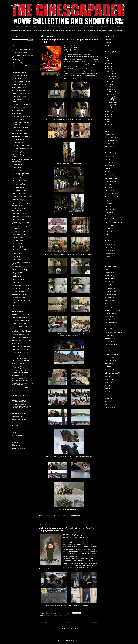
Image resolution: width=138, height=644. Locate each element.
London (107, 263)
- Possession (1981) (18, 247)
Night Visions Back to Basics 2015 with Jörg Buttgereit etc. (22, 367)
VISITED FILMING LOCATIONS (33, 26)
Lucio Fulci (108, 269)
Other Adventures (110, 313)
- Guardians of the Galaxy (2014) (22, 149)
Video (107, 401)
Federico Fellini (110, 194)
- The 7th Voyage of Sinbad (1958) (22, 49)
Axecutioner (109, 147)
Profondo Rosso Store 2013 (20, 334)
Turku (107, 392)
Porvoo (107, 326)
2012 (109, 122)
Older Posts (95, 622)
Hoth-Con (108, 228)
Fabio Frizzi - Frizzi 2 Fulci (20, 353)
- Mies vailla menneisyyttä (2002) (22, 216)
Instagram (108, 42)
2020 (109, 63)
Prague (65, 518)
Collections (108, 175)
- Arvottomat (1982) (18, 69)
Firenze (107, 203)
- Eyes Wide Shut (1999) (20, 130)
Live (106, 257)
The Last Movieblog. (18, 436)
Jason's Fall (109, 238)
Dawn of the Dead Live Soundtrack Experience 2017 (21, 401)
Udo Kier (108, 395)
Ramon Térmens (110, 335)
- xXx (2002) (16, 305)
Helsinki (107, 225)
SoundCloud (16, 423)
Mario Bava (109, 282)
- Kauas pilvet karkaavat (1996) (21, 196)
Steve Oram (109, 370)
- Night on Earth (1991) (19, 235)
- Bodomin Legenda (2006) (20, 84)
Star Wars (108, 367)
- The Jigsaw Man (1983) (20, 190)
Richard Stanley (110, 345)
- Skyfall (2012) (17, 267)
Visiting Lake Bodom (18, 343)
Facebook (108, 39)
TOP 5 (107, 386)
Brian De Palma (110, 162)
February (112, 92)
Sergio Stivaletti (110, 357)
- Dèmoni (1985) (17, 113)
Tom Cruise (109, 379)
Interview (108, 232)
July (110, 81)
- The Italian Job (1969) (19, 184)
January (111, 95)
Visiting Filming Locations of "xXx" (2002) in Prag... (115, 98)
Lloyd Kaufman (110, 260)
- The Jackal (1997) (18, 187)
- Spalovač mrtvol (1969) (20, 270)
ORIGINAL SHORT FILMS (72, 26)
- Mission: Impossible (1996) (21, 219)
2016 (109, 111)
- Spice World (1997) (18, 279)
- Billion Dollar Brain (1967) (20, 75)
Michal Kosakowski (111, 288)
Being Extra (109, 150)
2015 (109, 114)
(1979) (19, 276)
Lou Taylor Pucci (110, 266)
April (110, 87)
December (112, 74)
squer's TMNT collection (19, 420)
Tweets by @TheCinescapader (114, 52)
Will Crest (108, 404)
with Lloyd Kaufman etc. (19, 328)
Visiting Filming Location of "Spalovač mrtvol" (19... (114, 105)
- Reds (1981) (16, 256)
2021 (109, 61)
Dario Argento (109, 181)
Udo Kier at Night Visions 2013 (21, 323)
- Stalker (15, 276)
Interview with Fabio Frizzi (20, 349)
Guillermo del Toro (111, 219)
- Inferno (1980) (17, 178)
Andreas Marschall (111, 137)
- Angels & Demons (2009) (20, 66)
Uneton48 (108, 398)
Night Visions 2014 (18, 356)
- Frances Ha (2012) (18, 140)
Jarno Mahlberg (19, 445)
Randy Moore (109, 338)
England (108, 184)
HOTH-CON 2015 (17, 376)
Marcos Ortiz (109, 279)
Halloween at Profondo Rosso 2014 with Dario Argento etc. (21, 359)
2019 (109, 66)
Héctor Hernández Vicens (113, 222)
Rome (107, 351)
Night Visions (109, 301)
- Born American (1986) (19, 87)
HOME (17, 26)
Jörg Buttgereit (109, 244)
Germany (108, 213)
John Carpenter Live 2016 (20, 388)
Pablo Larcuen (109, 316)
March (111, 89)
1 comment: (65, 515)
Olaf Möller (108, 304)
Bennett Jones (109, 153)
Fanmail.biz (16, 426)
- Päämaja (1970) (17, 253)
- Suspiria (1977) (17, 273)
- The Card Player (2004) (20, 181)
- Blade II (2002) (17, 78)
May (110, 84)
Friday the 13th (110, 210)
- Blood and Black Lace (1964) (21, 81)
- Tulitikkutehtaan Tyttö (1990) (21, 288)
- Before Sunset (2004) (19, 72)
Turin (107, 389)
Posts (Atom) (73, 629)
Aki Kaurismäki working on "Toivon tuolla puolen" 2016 (22, 384)
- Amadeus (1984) (17, 63)
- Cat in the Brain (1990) (19, 107)
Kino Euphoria (109, 247)
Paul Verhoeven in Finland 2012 (22, 320)
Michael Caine (109, 285)
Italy (106, 235)
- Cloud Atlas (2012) (18, 110)
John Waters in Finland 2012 (21, 317)
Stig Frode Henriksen (111, 373)
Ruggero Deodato (110, 354)
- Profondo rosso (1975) (19, 250)
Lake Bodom (109, 254)
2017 (109, 71)
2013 (109, 119)
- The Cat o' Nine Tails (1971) (21, 104)
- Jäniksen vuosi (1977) (19, 193)
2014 (109, 117)
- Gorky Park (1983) (18, 152)
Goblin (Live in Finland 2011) (21, 314)
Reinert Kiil (108, 342)
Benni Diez (108, 156)
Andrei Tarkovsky (110, 140)
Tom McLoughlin (110, 382)
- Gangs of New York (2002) (20, 146)
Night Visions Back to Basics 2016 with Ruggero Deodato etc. (22, 379)
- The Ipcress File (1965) (19, 170)
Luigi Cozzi (108, 272)
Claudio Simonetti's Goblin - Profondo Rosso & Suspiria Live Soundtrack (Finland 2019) (22, 406)
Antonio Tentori (110, 143)
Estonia (107, 188)
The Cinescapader (20, 449)
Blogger (78, 640)
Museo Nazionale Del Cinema (21, 337)
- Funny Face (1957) (18, 143)
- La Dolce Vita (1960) (19, 120)
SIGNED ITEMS (88, 26)
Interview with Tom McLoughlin (21, 346)
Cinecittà (108, 169)
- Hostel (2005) (17, 167)
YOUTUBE (117, 26)
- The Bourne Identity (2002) (21, 90)
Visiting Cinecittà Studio (19, 363)
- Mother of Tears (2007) (19, 232)
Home (69, 622)
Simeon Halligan (110, 364)
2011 (109, 125)
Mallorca (108, 276)
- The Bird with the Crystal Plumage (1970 (20, 205)
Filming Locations (58, 518)
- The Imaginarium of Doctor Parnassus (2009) (21, 174)
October (111, 79)
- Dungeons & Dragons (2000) (21, 117)
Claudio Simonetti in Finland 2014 (22, 331)
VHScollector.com (17, 417)
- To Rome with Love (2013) (20, 285)
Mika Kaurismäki (110, 291)
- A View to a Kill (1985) (19, 298)
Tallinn (107, 376)
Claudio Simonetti (110, 172)
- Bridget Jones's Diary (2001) (21, 94)
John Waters (109, 241)
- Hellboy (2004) (17, 164)
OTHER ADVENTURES (53, 26)
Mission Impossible (111, 294)
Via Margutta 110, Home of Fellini (22, 340)
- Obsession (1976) (18, 238)
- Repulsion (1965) (18, 244)
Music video (109, 298)
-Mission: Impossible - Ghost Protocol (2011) (21, 223)
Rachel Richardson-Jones (113, 332)
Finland (107, 200)
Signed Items (109, 360)
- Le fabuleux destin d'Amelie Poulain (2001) (21, 123)
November (112, 76)
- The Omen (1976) (18, 241)
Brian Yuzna (109, 166)
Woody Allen (109, 408)
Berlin (107, 159)
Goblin (107, 216)
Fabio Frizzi (109, 191)
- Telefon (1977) (17, 282)
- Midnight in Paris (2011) (20, 213)
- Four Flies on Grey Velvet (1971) (22, 136)
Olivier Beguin (109, 307)
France (107, 206)
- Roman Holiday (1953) (19, 259)
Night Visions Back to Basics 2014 (22, 326)
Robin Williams (110, 348)
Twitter (107, 45)
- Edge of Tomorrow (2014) (20, 127)
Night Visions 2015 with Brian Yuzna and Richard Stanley (21, 372)
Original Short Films (111, 310)
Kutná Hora (109, 250)
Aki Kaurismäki (110, 134)
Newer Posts (43, 622)
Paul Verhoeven (110, 323)
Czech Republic (48, 518)
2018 (109, 69)
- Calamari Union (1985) (19, 97)
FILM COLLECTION (103, 26)
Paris (107, 320)
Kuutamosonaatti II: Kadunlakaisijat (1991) (19, 200)
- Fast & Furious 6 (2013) (20, 133)
